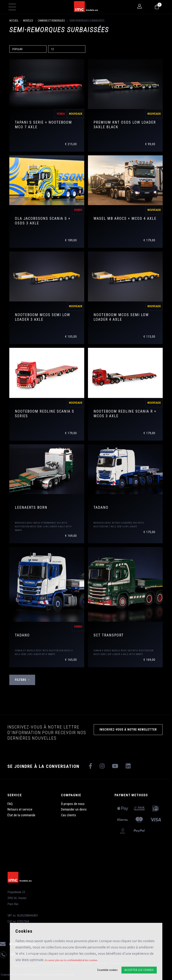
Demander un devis (74, 809)
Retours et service (20, 809)
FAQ (10, 804)
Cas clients (69, 815)
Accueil (14, 21)
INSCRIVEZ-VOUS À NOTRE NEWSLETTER (128, 730)
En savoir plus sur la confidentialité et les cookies (71, 960)
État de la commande (21, 815)
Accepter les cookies (139, 970)
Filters (22, 680)
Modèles (28, 21)
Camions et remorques (51, 21)
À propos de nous (73, 804)
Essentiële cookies (107, 970)
